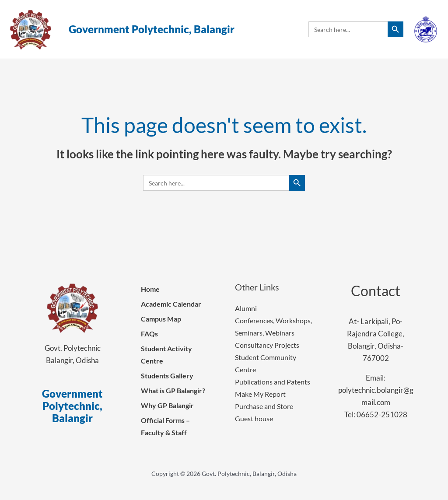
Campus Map (161, 319)
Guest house (254, 418)
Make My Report (260, 394)
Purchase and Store (264, 406)
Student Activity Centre (166, 355)
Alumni (246, 308)
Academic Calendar (171, 304)
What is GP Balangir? (173, 390)
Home (150, 289)
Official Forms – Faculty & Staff (165, 426)
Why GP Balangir (167, 405)
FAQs (149, 334)
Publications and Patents (273, 382)
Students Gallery (167, 376)
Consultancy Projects (267, 345)
